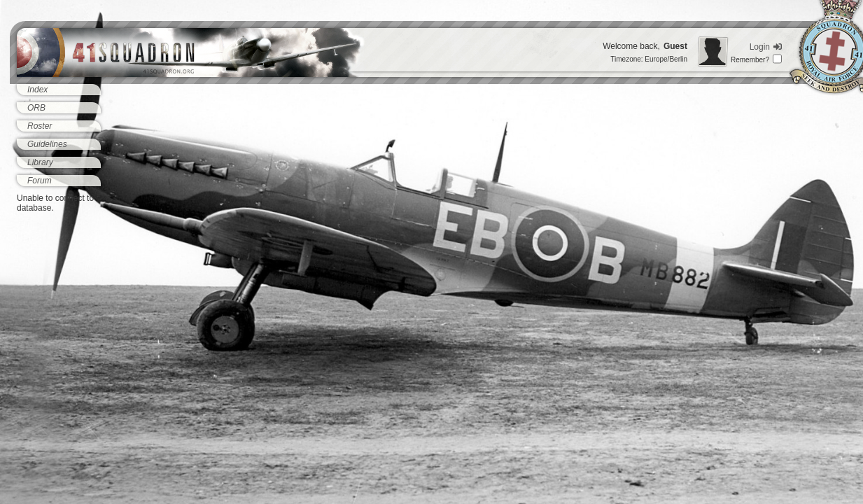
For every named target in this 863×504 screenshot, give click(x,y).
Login (766, 47)
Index (37, 90)
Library (40, 162)
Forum (40, 181)
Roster (40, 126)
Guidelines (47, 144)
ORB (36, 108)
